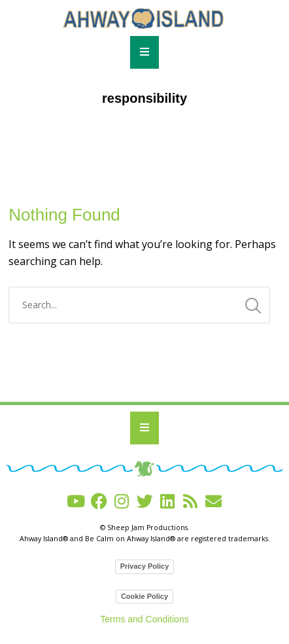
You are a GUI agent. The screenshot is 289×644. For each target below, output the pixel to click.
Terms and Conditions (144, 619)
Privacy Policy (145, 566)
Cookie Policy (144, 596)
